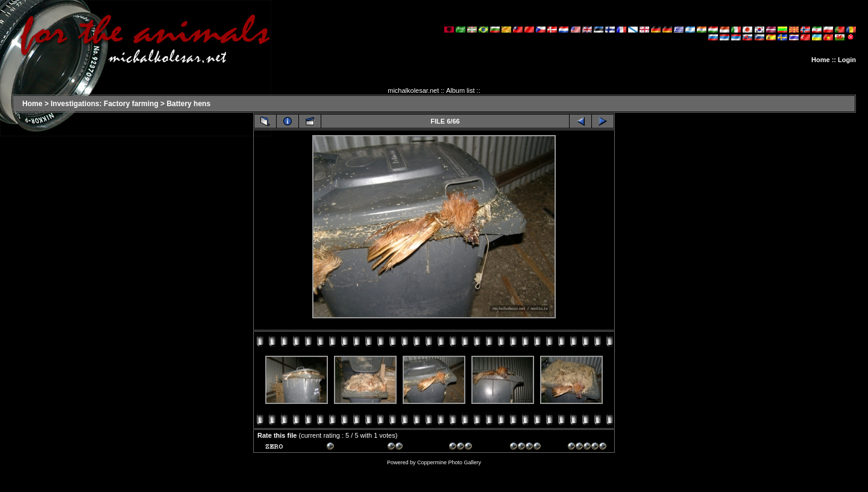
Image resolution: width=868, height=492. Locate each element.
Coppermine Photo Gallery (449, 462)
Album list (461, 90)
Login (847, 60)
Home (821, 60)
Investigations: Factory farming (105, 104)
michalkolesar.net (413, 90)
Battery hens (188, 104)
